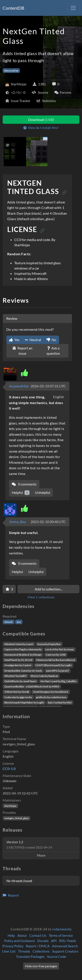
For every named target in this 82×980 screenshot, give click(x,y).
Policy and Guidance (19, 941)
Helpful (21, 493)
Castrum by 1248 (56, 655)
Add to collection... (49, 589)
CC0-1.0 (9, 769)
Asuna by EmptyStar (49, 644)
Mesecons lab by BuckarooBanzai (56, 660)
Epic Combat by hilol (60, 702)
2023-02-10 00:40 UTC (48, 522)
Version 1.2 (29, 844)
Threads (24, 951)
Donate (43, 941)
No (51, 340)
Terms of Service (61, 935)
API (54, 941)
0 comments (24, 484)
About (22, 935)
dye (19, 622)
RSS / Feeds (68, 941)
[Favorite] (9, 589)
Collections (41, 951)
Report (11, 895)
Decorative (11, 71)
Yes (14, 340)
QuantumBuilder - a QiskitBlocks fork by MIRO (32, 686)
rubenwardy (62, 929)
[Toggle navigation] (73, 8)
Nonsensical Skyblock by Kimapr (23, 655)
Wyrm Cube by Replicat (44, 676)
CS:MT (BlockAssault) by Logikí (53, 665)
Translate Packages (30, 956)
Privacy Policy (13, 946)
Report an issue (22, 351)
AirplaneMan (19, 386)
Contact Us (38, 935)
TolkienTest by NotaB (17, 692)
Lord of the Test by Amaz (60, 649)
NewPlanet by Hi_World (18, 660)
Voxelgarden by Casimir (18, 665)
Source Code (57, 956)
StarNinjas (10, 806)
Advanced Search (65, 946)
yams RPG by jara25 (57, 671)
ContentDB (13, 8)
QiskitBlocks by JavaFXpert (20, 681)
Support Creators (65, 951)
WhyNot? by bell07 (16, 676)
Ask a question (53, 351)
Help (11, 935)
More (41, 855)
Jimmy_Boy (17, 522)
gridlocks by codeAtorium (51, 697)
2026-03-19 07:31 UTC (48, 386)
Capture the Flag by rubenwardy (23, 649)
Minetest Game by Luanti (19, 644)
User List (9, 951)
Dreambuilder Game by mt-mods (23, 671)
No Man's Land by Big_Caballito (58, 681)
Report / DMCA (38, 946)
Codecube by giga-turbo (18, 697)
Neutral (33, 340)
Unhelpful (43, 492)
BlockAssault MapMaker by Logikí (24, 702)
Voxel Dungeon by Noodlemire (51, 692)
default (9, 622)
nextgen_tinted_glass (17, 818)
